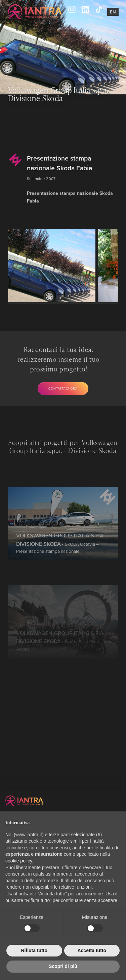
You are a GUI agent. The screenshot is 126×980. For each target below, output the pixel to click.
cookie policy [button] (19, 861)
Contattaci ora (63, 388)
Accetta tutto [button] (92, 950)
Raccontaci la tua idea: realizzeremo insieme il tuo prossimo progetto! (59, 359)
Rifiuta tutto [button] (34, 950)
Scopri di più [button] (63, 966)
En (113, 12)
